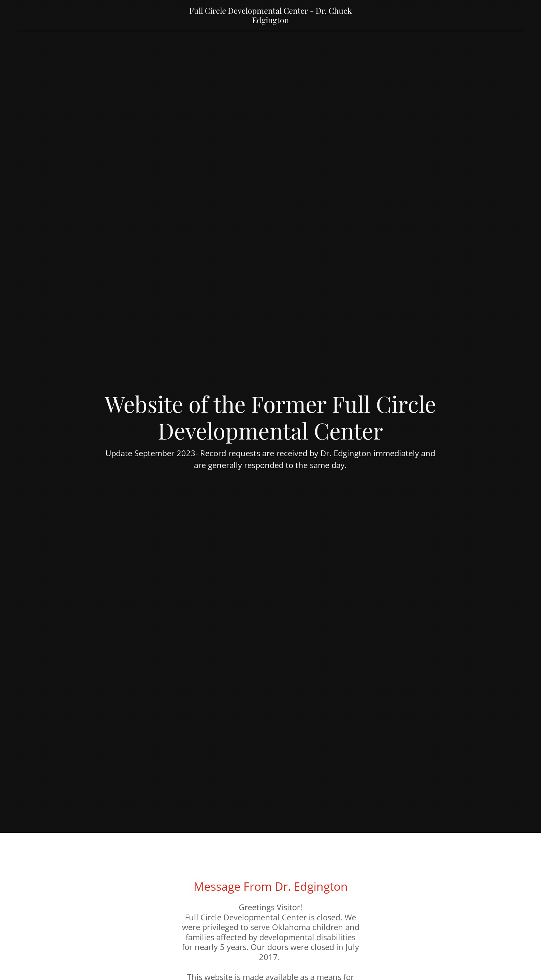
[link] (270, 21)
